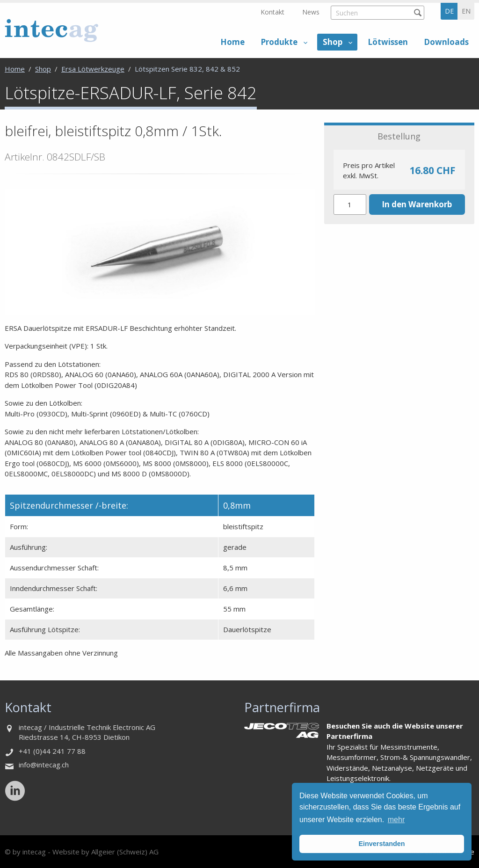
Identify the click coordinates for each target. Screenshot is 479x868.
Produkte (279, 42)
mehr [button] (396, 820)
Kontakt (272, 12)
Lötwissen (388, 42)
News (311, 12)
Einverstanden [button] (381, 844)
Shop (333, 42)
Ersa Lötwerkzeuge (93, 69)
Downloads (446, 42)
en (466, 11)
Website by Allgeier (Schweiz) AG (105, 852)
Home (232, 42)
